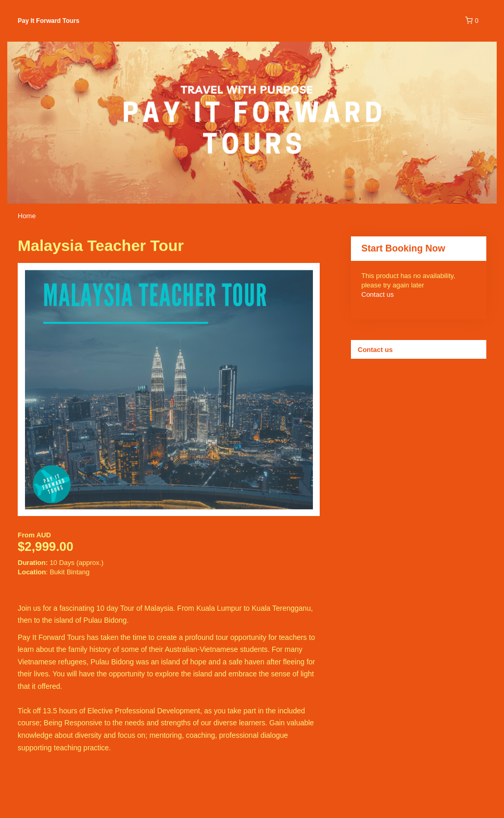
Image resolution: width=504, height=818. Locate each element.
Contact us (377, 294)
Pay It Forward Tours (48, 21)
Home (27, 216)
